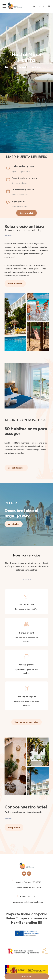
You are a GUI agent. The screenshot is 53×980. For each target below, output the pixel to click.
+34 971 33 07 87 (28, 896)
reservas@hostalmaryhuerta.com (28, 902)
